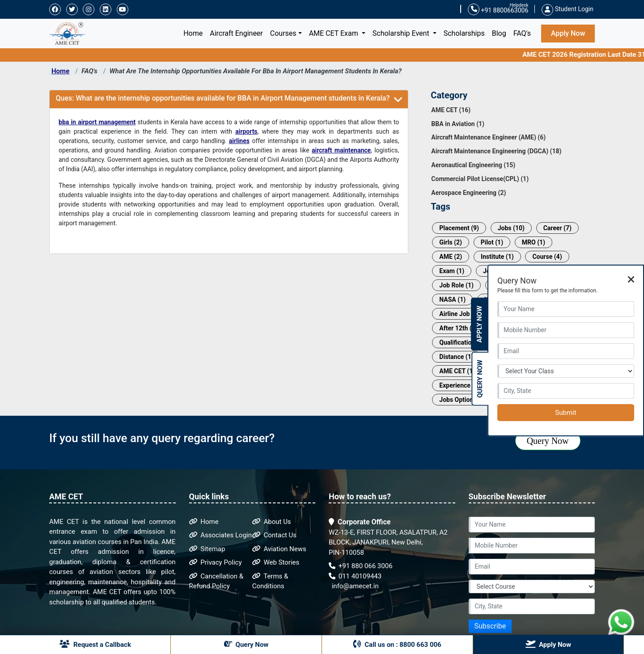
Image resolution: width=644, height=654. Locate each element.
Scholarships (464, 33)
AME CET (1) (457, 371)
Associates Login (221, 535)
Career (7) (557, 228)
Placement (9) (459, 228)
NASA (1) (452, 300)
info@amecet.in (354, 586)
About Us (272, 522)
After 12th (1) (458, 328)
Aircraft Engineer (236, 33)
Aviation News (279, 549)
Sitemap (207, 549)
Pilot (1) (492, 242)
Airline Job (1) (459, 314)
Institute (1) (497, 257)
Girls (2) (451, 242)
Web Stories (276, 562)
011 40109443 (355, 576)
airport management (107, 122)
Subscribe (490, 626)
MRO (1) (534, 242)
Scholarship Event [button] (402, 33)
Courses (283, 33)
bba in (68, 122)
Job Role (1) (456, 285)
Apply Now (568, 33)
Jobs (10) (511, 228)
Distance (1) (456, 357)
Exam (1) (452, 271)
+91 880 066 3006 (361, 566)
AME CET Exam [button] (335, 33)
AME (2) (451, 257)
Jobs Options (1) (463, 400)
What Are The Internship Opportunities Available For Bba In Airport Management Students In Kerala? (256, 71)
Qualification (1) (462, 342)
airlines (239, 141)
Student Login (568, 9)
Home (195, 33)
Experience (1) (460, 385)
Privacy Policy (216, 562)
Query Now (548, 441)
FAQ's (522, 33)
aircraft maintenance (341, 150)
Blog (499, 33)
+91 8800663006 (498, 10)
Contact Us (274, 535)
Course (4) (547, 257)
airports (246, 131)
